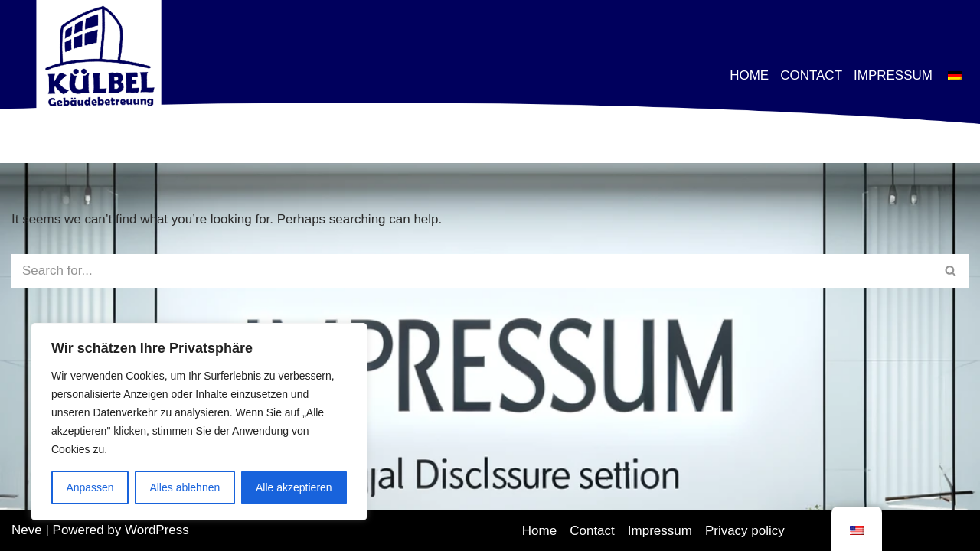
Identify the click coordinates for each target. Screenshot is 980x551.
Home (749, 75)
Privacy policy (745, 531)
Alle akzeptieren (294, 487)
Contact (811, 75)
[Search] (473, 271)
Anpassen (90, 487)
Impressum (893, 75)
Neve (27, 530)
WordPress (157, 530)
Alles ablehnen (185, 487)
